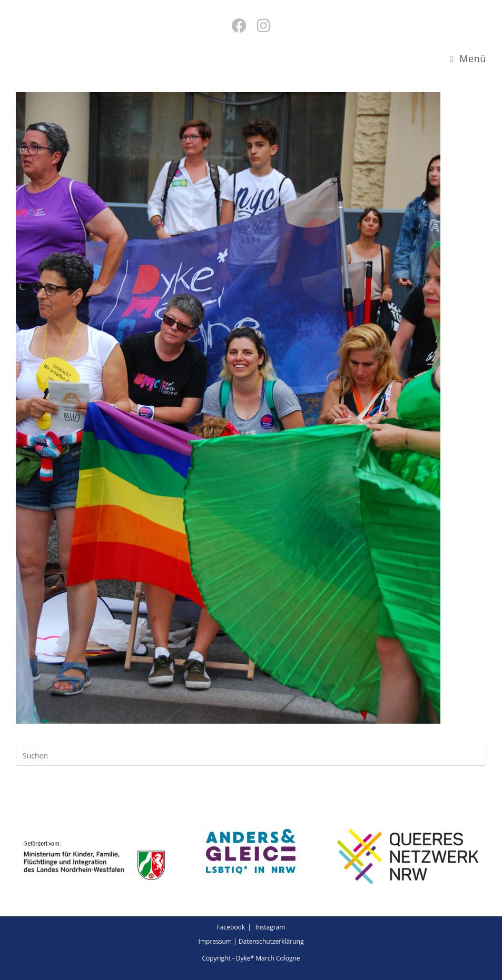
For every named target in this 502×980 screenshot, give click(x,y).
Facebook (231, 927)
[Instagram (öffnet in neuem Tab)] (264, 25)
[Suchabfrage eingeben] (251, 755)
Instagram (270, 927)
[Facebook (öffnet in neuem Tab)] (239, 25)
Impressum (215, 941)
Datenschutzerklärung (271, 941)
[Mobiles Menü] (468, 58)
